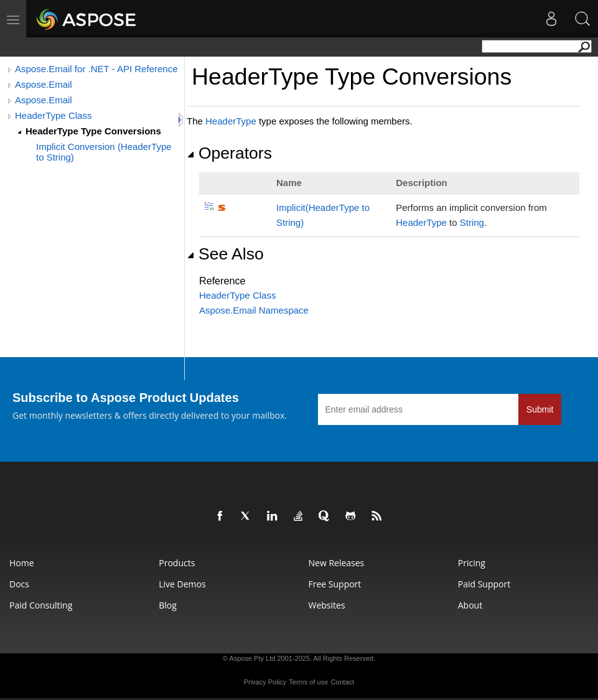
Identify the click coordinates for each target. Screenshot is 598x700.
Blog (168, 605)
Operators (229, 153)
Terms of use (308, 682)
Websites (327, 605)
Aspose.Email (44, 84)
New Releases (337, 563)
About (470, 605)
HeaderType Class (53, 115)
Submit (540, 409)
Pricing (472, 563)
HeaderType (231, 121)
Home (22, 563)
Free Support (335, 584)
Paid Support (484, 584)
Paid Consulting (41, 605)
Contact (342, 682)
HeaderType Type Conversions (93, 131)
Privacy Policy (265, 682)
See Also (225, 254)
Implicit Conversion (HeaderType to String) (104, 152)
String (472, 222)
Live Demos (182, 584)
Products (177, 563)
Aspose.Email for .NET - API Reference (96, 69)
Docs (19, 584)
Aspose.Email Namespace (254, 310)
